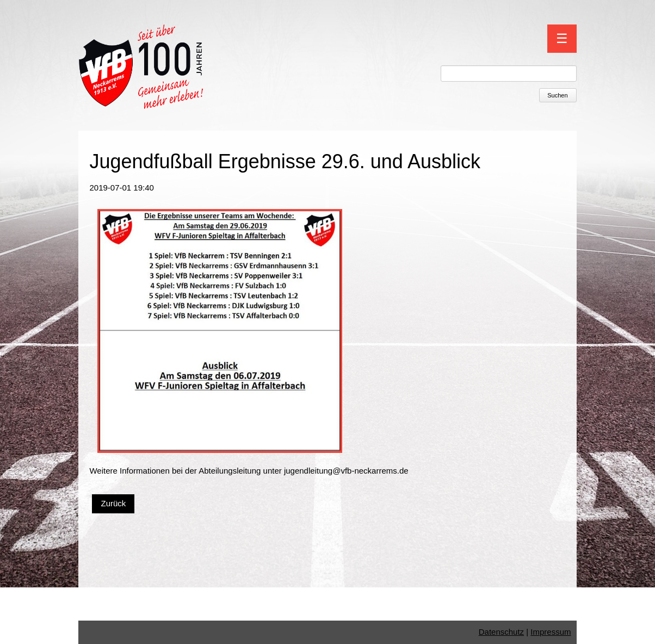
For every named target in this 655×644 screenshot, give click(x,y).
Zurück (113, 503)
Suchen (557, 95)
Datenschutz (501, 632)
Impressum (551, 632)
